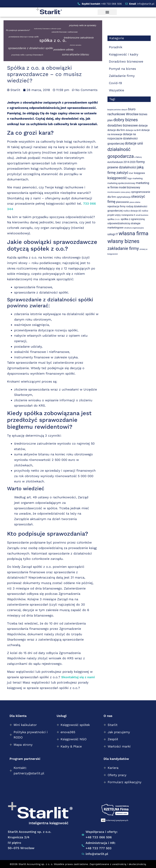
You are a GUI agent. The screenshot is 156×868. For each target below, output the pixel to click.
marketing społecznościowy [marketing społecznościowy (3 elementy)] (121, 183)
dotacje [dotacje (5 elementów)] (143, 126)
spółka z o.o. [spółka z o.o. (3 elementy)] (114, 219)
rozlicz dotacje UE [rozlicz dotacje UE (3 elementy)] (132, 211)
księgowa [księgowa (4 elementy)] (139, 173)
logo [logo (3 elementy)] (130, 178)
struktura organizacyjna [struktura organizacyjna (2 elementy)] (134, 228)
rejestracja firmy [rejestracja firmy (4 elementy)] (116, 206)
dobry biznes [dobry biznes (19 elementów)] (126, 120)
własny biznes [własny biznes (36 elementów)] (123, 241)
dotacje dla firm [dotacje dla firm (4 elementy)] (116, 130)
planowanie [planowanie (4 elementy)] (122, 202)
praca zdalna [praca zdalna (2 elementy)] (135, 202)
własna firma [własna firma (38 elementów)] (133, 233)
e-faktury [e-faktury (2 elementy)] (138, 157)
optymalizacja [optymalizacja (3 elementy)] (124, 197)
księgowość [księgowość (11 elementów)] (117, 178)
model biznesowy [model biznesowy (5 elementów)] (129, 187)
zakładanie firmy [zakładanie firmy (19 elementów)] (123, 248)
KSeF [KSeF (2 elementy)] (131, 173)
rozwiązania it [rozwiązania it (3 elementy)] (128, 215)
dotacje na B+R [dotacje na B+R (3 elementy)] (133, 130)
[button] (107, 12)
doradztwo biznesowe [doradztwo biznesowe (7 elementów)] (123, 125)
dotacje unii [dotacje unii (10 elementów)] (134, 143)
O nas (108, 716)
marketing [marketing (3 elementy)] (138, 178)
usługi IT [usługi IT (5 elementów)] (113, 234)
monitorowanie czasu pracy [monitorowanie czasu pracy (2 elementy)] (119, 192)
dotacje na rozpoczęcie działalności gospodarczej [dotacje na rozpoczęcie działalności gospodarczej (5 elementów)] (123, 139)
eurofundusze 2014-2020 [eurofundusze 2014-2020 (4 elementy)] (122, 162)
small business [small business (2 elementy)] (142, 215)
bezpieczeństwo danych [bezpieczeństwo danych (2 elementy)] (117, 110)
